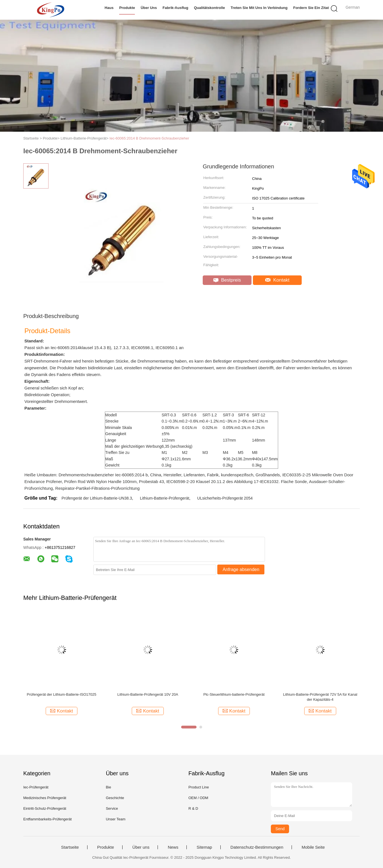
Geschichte (115, 798)
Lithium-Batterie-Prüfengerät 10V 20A (148, 694)
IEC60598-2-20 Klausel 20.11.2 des (200, 481)
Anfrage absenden (241, 569)
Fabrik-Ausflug (176, 8)
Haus (109, 8)
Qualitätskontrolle (210, 8)
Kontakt (277, 280)
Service (112, 808)
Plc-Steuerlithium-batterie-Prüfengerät (234, 694)
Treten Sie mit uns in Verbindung (259, 8)
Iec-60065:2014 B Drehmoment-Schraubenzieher (149, 138)
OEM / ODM (198, 798)
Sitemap (204, 847)
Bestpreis (227, 280)
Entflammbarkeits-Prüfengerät (48, 819)
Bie (108, 787)
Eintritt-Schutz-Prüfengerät (45, 808)
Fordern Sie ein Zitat (311, 8)
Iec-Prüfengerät (36, 787)
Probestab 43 (152, 481)
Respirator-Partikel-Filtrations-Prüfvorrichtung (97, 488)
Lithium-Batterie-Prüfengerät (165, 498)
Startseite (70, 847)
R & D (193, 808)
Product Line (199, 787)
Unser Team (116, 819)
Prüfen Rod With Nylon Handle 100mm (100, 481)
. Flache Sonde (293, 481)
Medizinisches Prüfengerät (45, 798)
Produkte (127, 8)
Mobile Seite (313, 847)
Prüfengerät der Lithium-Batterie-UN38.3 (97, 498)
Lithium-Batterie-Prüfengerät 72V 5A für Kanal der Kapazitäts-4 (320, 697)
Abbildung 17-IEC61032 (256, 481)
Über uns (149, 8)
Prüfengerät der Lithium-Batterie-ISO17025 (62, 694)
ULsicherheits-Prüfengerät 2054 (225, 498)
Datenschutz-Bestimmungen (257, 847)
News (173, 847)
